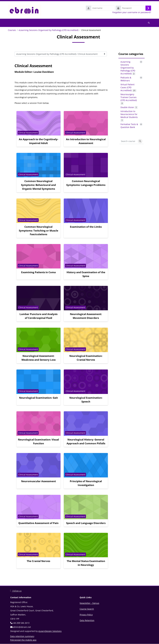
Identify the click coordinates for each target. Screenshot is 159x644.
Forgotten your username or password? (132, 12)
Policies (14, 640)
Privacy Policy (86, 615)
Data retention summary (22, 636)
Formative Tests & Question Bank (129, 126)
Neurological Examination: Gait (38, 398)
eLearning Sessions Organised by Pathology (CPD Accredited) (49, 30)
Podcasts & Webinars (126, 79)
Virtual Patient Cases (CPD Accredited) (128, 88)
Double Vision (129, 108)
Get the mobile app (27, 640)
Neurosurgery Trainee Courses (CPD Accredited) (129, 99)
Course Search (87, 609)
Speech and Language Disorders (86, 523)
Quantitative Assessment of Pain (38, 523)
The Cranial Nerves (38, 561)
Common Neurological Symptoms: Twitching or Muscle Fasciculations (39, 231)
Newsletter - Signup (89, 603)
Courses (12, 30)
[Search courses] (128, 141)
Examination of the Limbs (86, 227)
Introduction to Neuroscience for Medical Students (129, 116)
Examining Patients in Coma (38, 272)
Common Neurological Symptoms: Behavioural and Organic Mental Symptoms (38, 185)
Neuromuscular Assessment (39, 481)
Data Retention (87, 621)
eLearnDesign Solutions (50, 631)
